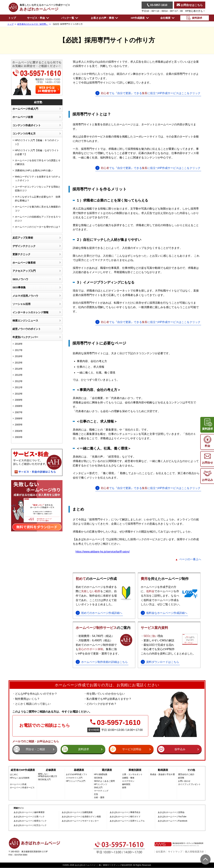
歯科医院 (126, 784)
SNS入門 (98, 788)
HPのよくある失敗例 (20, 778)
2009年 (19, 400)
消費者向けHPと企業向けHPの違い (34, 170)
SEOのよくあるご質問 (104, 781)
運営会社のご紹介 (186, 774)
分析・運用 (99, 798)
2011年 (19, 387)
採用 (124, 788)
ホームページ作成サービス (22, 788)
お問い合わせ (184, 781)
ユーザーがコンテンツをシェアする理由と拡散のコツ (38, 189)
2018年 (19, 344)
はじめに (14, 774)
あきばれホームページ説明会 (171, 812)
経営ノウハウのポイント (27, 329)
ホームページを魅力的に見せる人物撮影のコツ (38, 209)
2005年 (19, 425)
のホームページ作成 (96, 579)
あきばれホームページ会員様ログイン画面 (81, 817)
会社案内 (161, 852)
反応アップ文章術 (23, 238)
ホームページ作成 (18, 784)
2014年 (19, 369)
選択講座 (107, 770)
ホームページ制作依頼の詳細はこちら (104, 662)
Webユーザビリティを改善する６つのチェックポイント (38, 178)
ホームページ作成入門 (25, 109)
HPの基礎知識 (101, 774)
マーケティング (101, 791)
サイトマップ (175, 852)
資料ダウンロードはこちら (163, 662)
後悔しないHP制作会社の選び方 (48, 775)
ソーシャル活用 (21, 304)
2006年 (19, 418)
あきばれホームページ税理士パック (30, 821)
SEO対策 (98, 778)
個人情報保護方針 (194, 852)
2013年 (19, 375)
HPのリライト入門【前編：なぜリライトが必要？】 (37, 152)
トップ (12, 18)
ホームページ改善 (23, 117)
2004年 (19, 431)
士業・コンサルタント (132, 774)
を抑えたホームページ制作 (165, 579)
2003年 (19, 437)
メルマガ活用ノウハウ (25, 296)
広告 (96, 794)
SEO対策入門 (44, 780)
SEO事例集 (19, 287)
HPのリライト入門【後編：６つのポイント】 (37, 142)
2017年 (19, 350)
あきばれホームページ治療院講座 (77, 812)
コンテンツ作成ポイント (27, 125)
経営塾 (181, 778)
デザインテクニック (24, 246)
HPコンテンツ (101, 784)
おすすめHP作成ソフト (77, 774)
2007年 (19, 412)
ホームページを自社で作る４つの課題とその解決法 (38, 162)
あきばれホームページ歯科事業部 (29, 812)
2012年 (19, 381)
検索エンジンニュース (25, 321)
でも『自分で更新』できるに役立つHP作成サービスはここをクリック (151, 93)
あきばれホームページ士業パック (29, 817)
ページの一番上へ (190, 559)
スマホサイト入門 (74, 778)
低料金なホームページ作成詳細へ (167, 613)
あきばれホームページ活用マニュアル (127, 821)
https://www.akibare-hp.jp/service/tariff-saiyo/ (103, 552)
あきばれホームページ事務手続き (125, 812)
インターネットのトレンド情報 (30, 312)
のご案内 (103, 628)
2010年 (19, 394)
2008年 (19, 406)
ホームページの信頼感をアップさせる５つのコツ (38, 219)
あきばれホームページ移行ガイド (125, 817)
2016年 (19, 356)
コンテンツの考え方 (24, 133)
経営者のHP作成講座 (23, 770)
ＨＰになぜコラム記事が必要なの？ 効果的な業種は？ (38, 199)
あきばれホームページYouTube (172, 817)
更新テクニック (21, 254)
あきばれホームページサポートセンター (80, 821)
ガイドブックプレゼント (189, 784)
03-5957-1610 (157, 5)
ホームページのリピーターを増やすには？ (38, 227)
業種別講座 (135, 770)
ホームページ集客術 (24, 263)
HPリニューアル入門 (76, 781)
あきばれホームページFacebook (173, 821)
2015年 (19, 363)
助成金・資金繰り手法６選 (162, 774)
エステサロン (128, 781)
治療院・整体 (128, 778)
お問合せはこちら (190, 5)
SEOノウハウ (20, 279)
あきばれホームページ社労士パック (30, 825)
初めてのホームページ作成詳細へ (102, 613)
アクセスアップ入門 (24, 271)
